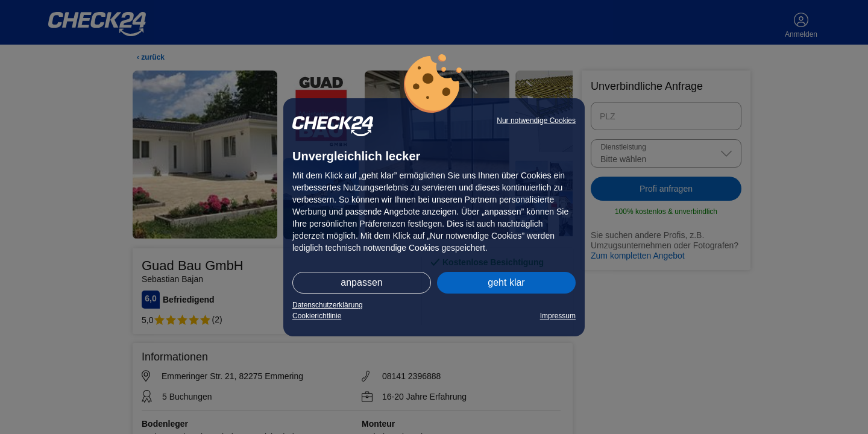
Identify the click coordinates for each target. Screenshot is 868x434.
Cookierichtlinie (317, 316)
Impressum (558, 316)
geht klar (506, 282)
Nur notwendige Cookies (536, 121)
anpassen (361, 282)
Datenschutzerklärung (328, 305)
